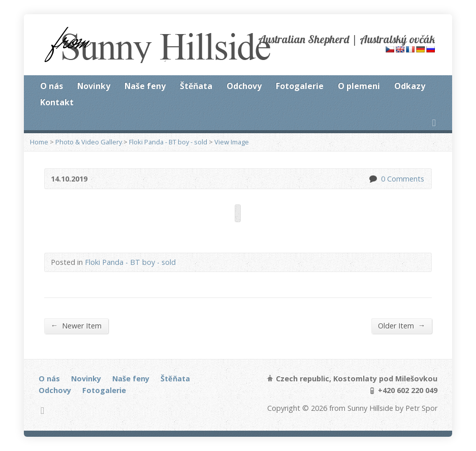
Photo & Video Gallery (89, 142)
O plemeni (359, 86)
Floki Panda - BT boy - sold (168, 142)
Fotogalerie (300, 86)
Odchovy (244, 86)
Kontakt (57, 102)
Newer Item (76, 325)
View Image (232, 142)
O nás (52, 86)
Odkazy (410, 86)
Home (39, 142)
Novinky (94, 86)
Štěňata (196, 86)
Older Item (402, 325)
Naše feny (145, 86)
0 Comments (373, 179)
